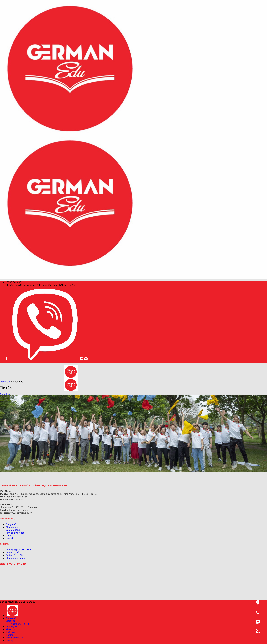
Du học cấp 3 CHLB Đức (18, 550)
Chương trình (12, 527)
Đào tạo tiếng (13, 530)
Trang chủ (5, 382)
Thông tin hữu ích (15, 638)
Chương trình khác (15, 558)
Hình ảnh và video (15, 533)
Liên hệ (9, 538)
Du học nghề (12, 552)
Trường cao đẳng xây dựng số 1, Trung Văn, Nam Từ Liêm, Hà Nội (41, 285)
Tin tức (9, 535)
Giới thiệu (11, 621)
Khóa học (11, 629)
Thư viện (10, 632)
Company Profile (20, 624)
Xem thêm (5, 394)
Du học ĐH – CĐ (14, 555)
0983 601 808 (13, 282)
